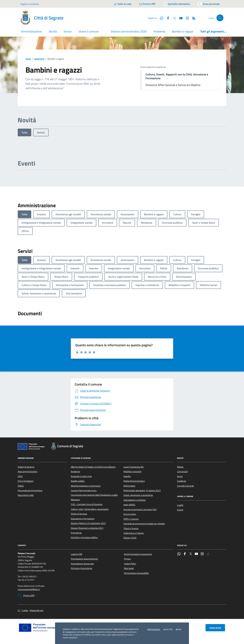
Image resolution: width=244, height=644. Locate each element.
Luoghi (180, 505)
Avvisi (180, 476)
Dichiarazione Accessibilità (136, 573)
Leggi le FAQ (77, 554)
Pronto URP (26, 596)
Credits (25, 610)
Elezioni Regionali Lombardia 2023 (87, 528)
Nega (178, 630)
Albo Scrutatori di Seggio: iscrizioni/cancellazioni (93, 467)
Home (28, 59)
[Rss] (192, 18)
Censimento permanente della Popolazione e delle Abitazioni (94, 497)
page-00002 (129, 505)
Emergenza (76, 533)
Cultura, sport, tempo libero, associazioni (90, 509)
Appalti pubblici (78, 481)
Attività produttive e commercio (86, 486)
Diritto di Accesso (79, 514)
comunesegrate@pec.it (29, 589)
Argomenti (39, 59)
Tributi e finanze (131, 528)
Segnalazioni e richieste (135, 500)
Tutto (24, 132)
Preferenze (154, 630)
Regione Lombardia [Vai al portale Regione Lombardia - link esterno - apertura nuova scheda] (30, 4)
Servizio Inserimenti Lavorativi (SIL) (140, 509)
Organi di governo (26, 467)
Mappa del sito (36, 610)
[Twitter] (173, 18)
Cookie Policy (130, 564)
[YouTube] (180, 18)
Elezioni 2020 (130, 538)
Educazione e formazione (83, 519)
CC (19, 610)
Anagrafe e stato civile (81, 476)
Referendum (129, 486)
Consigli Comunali (185, 486)
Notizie (41, 132)
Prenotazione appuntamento (84, 559)
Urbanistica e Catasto (134, 533)
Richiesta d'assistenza (81, 568)
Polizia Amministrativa (134, 481)
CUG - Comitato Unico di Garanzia (87, 504)
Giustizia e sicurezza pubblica (84, 537)
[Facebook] (167, 18)
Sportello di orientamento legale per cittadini (144, 524)
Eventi (180, 510)
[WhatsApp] (160, 18)
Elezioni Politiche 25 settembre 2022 (88, 523)
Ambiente (159, 31)
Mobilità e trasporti (132, 472)
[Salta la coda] (123, 4)
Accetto (168, 630)
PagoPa (127, 476)
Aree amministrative (27, 472)
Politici (21, 486)
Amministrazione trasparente (138, 554)
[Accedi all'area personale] (209, 4)
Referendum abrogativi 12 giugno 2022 (142, 490)
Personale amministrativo (30, 490)
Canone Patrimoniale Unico (84, 490)
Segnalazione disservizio (82, 564)
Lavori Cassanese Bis (134, 467)
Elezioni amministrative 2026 (129, 31)
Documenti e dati (26, 495)
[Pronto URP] (147, 4)
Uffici (20, 476)
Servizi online (130, 514)
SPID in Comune (131, 519)
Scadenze (182, 481)
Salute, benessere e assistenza (138, 495)
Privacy (127, 559)
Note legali (129, 568)
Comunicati (182, 472)
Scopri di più (215, 628)
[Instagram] (186, 18)
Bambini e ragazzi (183, 31)
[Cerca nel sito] (220, 18)
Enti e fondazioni (26, 481)
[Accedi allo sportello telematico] (177, 4)
